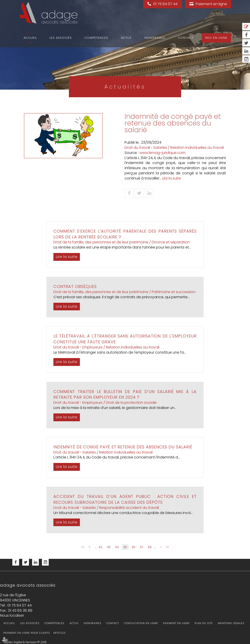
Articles (59, 633)
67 (142, 547)
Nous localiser (12, 615)
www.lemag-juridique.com (162, 153)
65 (125, 547)
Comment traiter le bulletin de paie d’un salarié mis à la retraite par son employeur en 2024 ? (125, 394)
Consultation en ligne (141, 623)
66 (134, 547)
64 (117, 547)
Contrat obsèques (75, 286)
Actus (126, 38)
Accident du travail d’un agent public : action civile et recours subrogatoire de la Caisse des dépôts (125, 499)
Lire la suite (172, 178)
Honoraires (155, 38)
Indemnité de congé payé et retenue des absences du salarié (123, 447)
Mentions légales (231, 623)
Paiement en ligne (211, 4)
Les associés (61, 38)
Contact (186, 38)
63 (109, 547)
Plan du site (204, 623)
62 (101, 547)
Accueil (30, 38)
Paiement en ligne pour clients (27, 633)
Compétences (96, 38)
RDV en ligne (216, 38)
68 (150, 547)
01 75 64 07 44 (165, 4)
